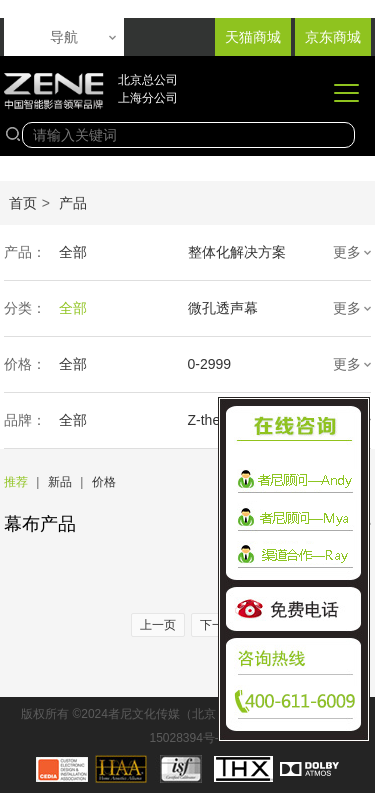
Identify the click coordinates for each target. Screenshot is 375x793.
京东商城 (333, 37)
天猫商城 (253, 37)
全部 (73, 252)
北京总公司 (148, 80)
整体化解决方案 (237, 252)
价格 (104, 482)
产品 (73, 203)
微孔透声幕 (223, 308)
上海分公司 (148, 98)
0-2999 (210, 364)
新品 (60, 482)
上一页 (158, 625)
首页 (23, 203)
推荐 (16, 482)
